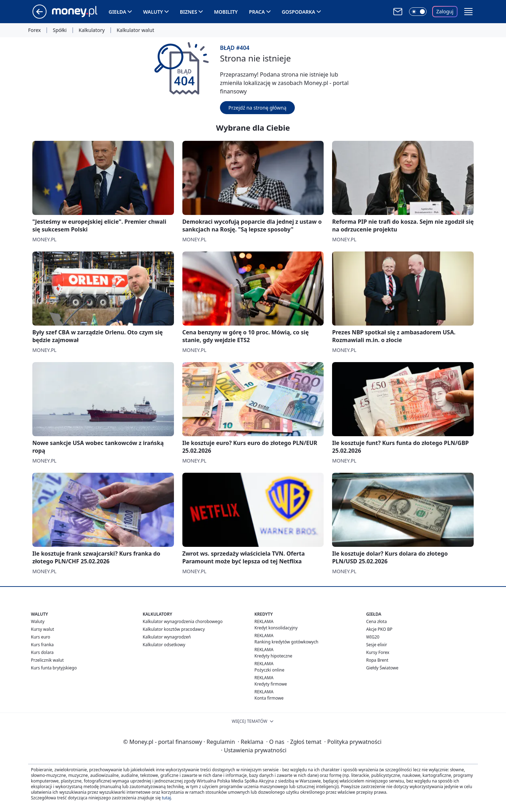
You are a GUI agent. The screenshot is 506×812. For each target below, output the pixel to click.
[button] (468, 12)
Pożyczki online (269, 670)
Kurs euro (41, 637)
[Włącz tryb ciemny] (418, 12)
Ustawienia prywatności (254, 750)
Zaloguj (445, 11)
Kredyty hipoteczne (273, 656)
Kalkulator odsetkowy (164, 645)
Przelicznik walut (47, 660)
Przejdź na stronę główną (257, 108)
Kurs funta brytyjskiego (54, 668)
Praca (257, 12)
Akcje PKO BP (379, 629)
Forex (34, 30)
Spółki (60, 30)
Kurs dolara (42, 652)
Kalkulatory (92, 30)
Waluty (153, 12)
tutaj (166, 798)
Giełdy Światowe (382, 668)
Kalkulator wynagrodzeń (167, 637)
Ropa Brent (377, 660)
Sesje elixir (377, 645)
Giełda (117, 12)
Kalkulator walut (135, 30)
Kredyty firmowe (271, 684)
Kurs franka (42, 645)
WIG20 (373, 637)
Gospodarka (299, 12)
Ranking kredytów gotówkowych (286, 642)
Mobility (226, 12)
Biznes (189, 12)
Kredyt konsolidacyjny (276, 628)
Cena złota (377, 621)
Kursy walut (43, 629)
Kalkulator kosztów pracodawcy (174, 629)
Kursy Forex (378, 652)
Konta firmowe (269, 698)
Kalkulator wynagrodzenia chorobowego (183, 621)
